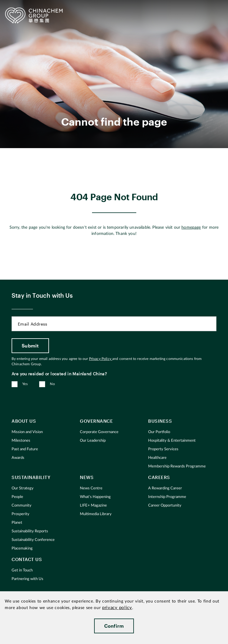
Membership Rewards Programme (177, 466)
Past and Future (25, 449)
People (17, 497)
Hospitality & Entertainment (172, 441)
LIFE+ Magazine (93, 506)
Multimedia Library (96, 514)
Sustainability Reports (30, 531)
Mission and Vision (27, 432)
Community (22, 506)
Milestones (21, 441)
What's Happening (95, 497)
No (52, 384)
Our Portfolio (159, 432)
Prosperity (20, 514)
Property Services (163, 449)
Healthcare (157, 458)
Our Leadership (93, 441)
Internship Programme (167, 497)
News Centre (91, 488)
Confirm (114, 626)
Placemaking (22, 548)
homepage (191, 228)
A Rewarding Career (165, 488)
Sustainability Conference (33, 540)
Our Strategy (23, 488)
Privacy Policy (101, 359)
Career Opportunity (165, 506)
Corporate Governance (99, 432)
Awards (18, 458)
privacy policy (117, 608)
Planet (17, 523)
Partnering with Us (27, 579)
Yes (25, 384)
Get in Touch (22, 570)
